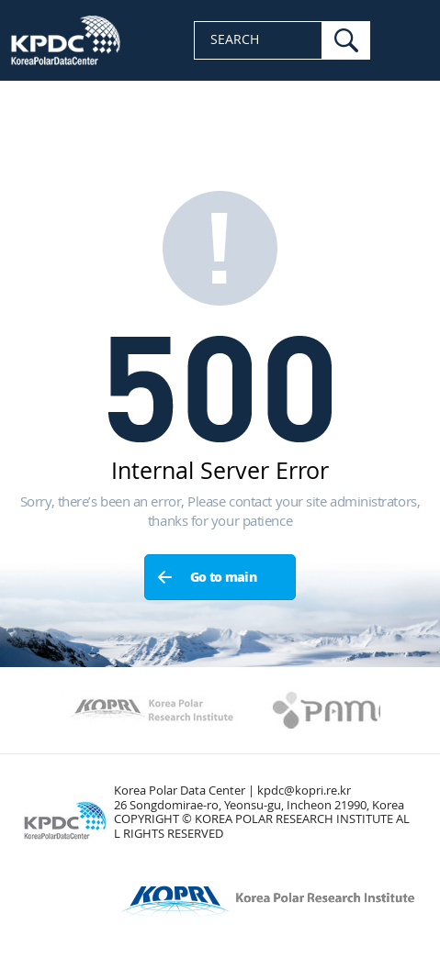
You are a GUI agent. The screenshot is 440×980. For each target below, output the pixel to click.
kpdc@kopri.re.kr (304, 791)
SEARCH (235, 40)
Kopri (151, 710)
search (346, 40)
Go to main (223, 578)
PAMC (334, 710)
